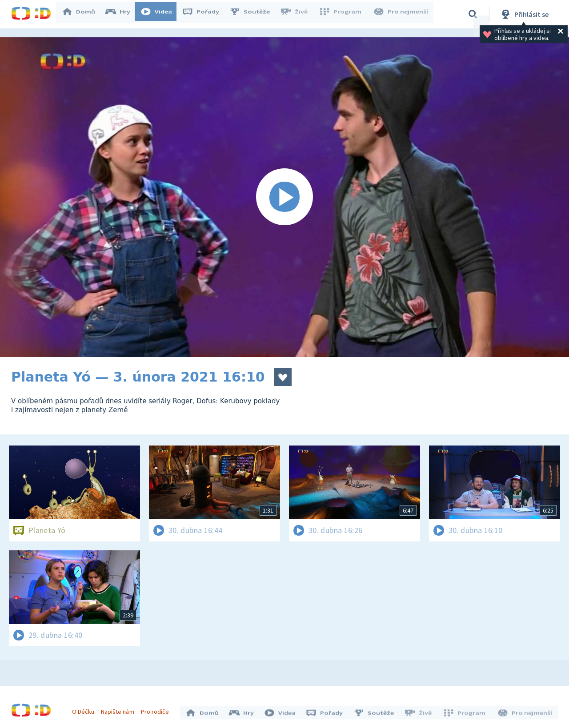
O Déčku (85, 709)
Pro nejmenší (401, 14)
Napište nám (120, 709)
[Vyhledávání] (473, 14)
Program (343, 14)
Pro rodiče (157, 709)
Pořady (205, 14)
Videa (160, 14)
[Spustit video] (284, 197)
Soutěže (254, 14)
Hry (122, 14)
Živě (298, 14)
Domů (83, 14)
